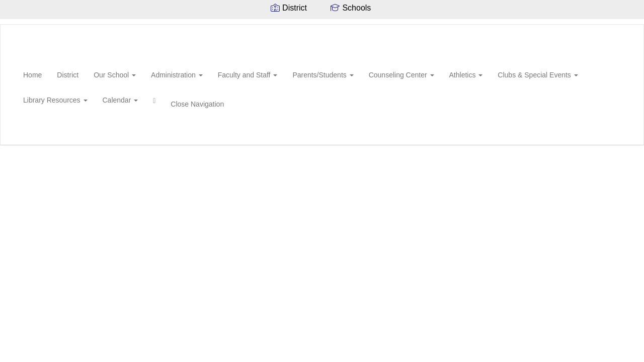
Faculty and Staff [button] (248, 75)
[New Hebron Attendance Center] (16, 25)
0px (607, 133)
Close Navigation (197, 104)
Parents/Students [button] (323, 75)
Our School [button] (115, 75)
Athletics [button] (466, 75)
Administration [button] (177, 75)
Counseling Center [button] (401, 75)
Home (32, 75)
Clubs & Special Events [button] (538, 75)
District (68, 75)
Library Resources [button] (55, 100)
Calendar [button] (120, 100)
